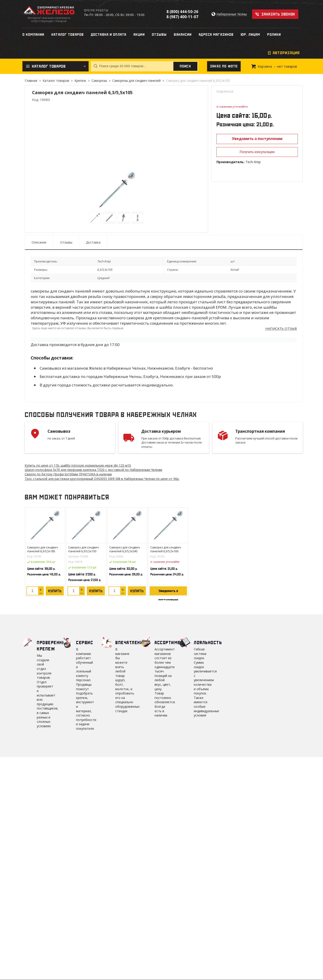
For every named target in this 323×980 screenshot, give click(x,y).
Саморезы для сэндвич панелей (136, 81)
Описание (39, 242)
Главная (31, 81)
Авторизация (286, 53)
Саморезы (99, 81)
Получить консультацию (257, 152)
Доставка (93, 242)
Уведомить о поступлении (257, 139)
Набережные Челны (232, 14)
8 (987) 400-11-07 (182, 17)
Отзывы (66, 242)
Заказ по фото (224, 66)
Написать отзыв (281, 329)
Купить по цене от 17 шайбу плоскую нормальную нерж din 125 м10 (78, 465)
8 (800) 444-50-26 (182, 12)
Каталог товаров (56, 81)
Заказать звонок (278, 14)
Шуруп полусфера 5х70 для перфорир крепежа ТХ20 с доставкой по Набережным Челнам (93, 470)
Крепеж (80, 81)
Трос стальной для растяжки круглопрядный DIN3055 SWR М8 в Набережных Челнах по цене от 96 (102, 479)
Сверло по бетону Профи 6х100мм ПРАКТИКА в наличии (68, 474)
